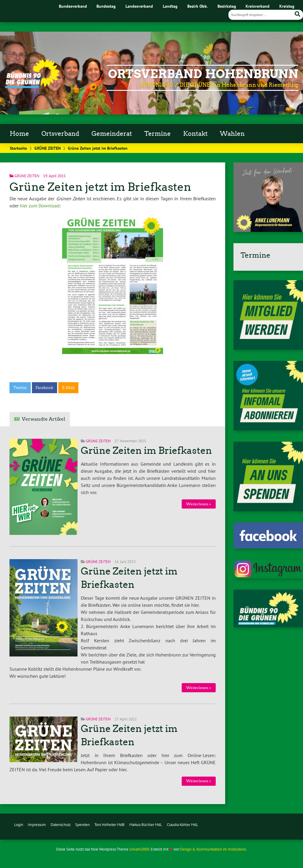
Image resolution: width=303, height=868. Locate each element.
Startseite (18, 148)
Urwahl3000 (139, 849)
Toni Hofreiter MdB (109, 825)
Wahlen (232, 134)
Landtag (170, 6)
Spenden (82, 825)
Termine (158, 134)
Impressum (37, 825)
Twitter (20, 388)
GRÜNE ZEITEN (47, 148)
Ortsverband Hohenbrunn (203, 74)
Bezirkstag (227, 6)
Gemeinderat (112, 134)
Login (19, 825)
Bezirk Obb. (198, 6)
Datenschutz (61, 825)
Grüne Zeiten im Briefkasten (146, 451)
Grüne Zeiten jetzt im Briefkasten (100, 187)
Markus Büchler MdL (146, 825)
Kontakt (195, 134)
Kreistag (287, 6)
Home (19, 134)
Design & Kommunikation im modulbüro (213, 849)
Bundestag (106, 6)
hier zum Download (40, 206)
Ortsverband (60, 134)
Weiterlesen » (199, 504)
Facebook (44, 388)
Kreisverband (258, 6)
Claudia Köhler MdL (183, 825)
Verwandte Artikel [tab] (43, 419)
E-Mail (68, 388)
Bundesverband (73, 6)
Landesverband (139, 6)
